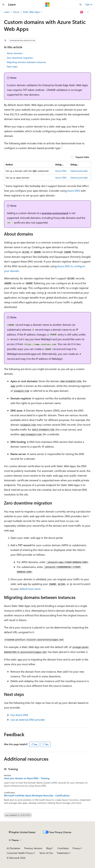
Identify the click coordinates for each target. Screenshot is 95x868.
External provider (79, 171)
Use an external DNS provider (28, 720)
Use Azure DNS (19, 715)
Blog (49, 848)
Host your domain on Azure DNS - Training (27, 778)
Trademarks (63, 853)
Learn (7, 12)
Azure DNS (61, 171)
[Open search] (81, 5)
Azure (16, 12)
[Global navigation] (3, 5)
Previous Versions (33, 848)
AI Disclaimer (13, 848)
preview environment (55, 213)
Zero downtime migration (20, 58)
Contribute (63, 848)
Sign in (89, 4)
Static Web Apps (31, 12)
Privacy (76, 848)
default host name (30, 589)
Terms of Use (46, 853)
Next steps (12, 67)
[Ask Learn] (82, 12)
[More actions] (88, 12)
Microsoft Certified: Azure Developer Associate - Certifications (37, 796)
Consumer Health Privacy (20, 853)
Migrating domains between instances (26, 62)
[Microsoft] (47, 5)
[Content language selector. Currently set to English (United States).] (22, 832)
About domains (15, 53)
